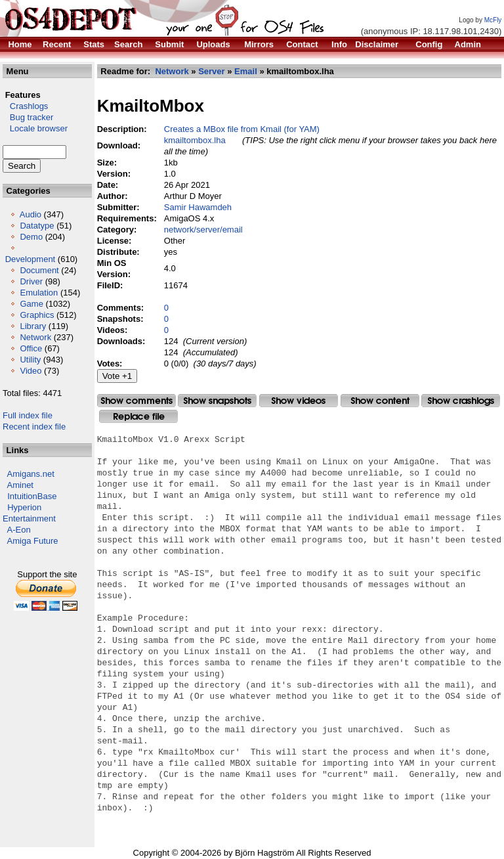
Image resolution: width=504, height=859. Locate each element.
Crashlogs (25, 106)
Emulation (39, 293)
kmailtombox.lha (195, 140)
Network (35, 337)
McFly (493, 20)
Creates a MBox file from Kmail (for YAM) (242, 129)
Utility (30, 360)
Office (31, 348)
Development (31, 259)
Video (31, 371)
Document (39, 270)
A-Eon (19, 530)
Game (31, 304)
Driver (31, 281)
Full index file (28, 415)
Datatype (37, 226)
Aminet (20, 485)
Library (33, 326)
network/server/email (203, 230)
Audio (31, 214)
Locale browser (35, 128)
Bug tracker (28, 117)
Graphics (37, 315)
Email (246, 71)
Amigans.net (31, 474)
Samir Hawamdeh (198, 207)
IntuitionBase (32, 496)
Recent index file (34, 427)
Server (211, 71)
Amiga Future (33, 541)
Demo (31, 237)
